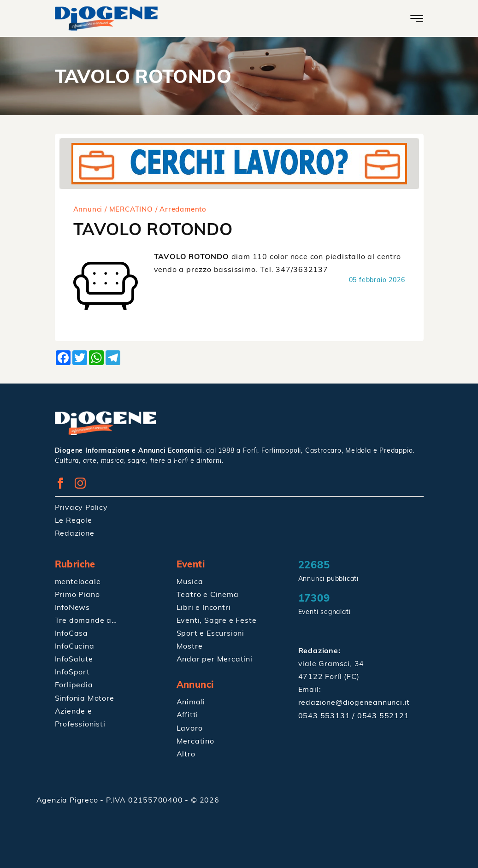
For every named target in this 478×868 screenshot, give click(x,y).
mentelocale (78, 581)
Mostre (190, 645)
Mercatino (195, 740)
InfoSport (72, 671)
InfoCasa (71, 632)
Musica (190, 581)
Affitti (188, 714)
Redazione (75, 532)
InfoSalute (74, 658)
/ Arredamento (181, 209)
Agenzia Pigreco (68, 799)
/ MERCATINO (129, 209)
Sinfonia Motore (85, 697)
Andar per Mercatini (215, 658)
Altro (186, 753)
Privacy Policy (81, 507)
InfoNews (72, 607)
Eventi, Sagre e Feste (217, 620)
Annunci (88, 209)
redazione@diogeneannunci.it (354, 702)
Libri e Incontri (204, 607)
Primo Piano (77, 594)
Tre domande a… (86, 620)
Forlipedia (74, 684)
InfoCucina (75, 645)
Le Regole (74, 520)
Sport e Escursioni (210, 632)
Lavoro (190, 727)
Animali (191, 701)
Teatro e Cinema (208, 594)
